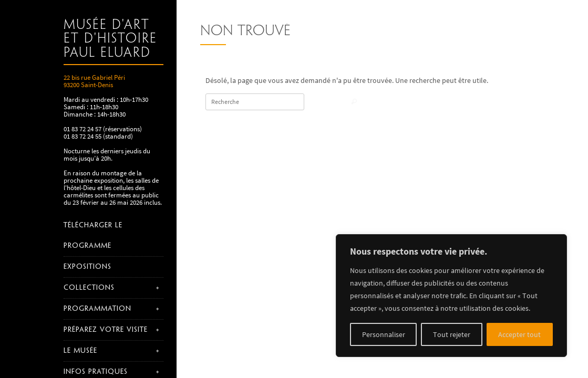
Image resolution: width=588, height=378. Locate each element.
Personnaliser (384, 334)
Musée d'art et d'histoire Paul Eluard (110, 39)
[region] (451, 296)
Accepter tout (519, 334)
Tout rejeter (452, 334)
